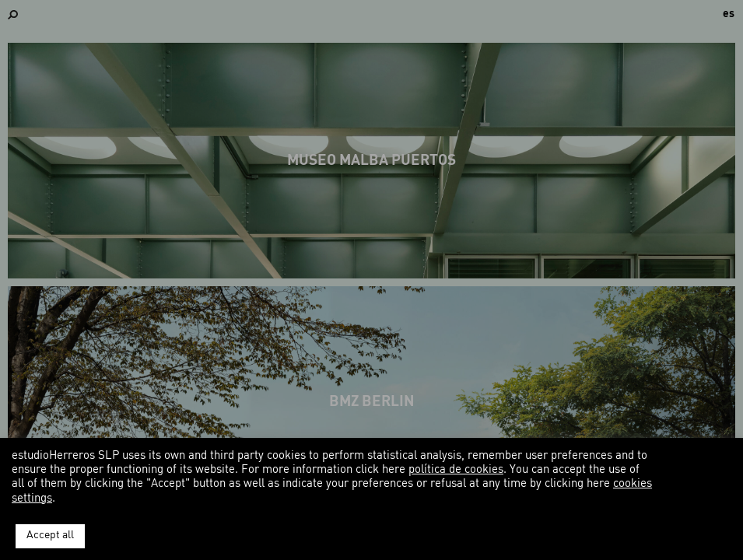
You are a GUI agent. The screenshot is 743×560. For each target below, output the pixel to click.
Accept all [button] (50, 535)
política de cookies (456, 470)
